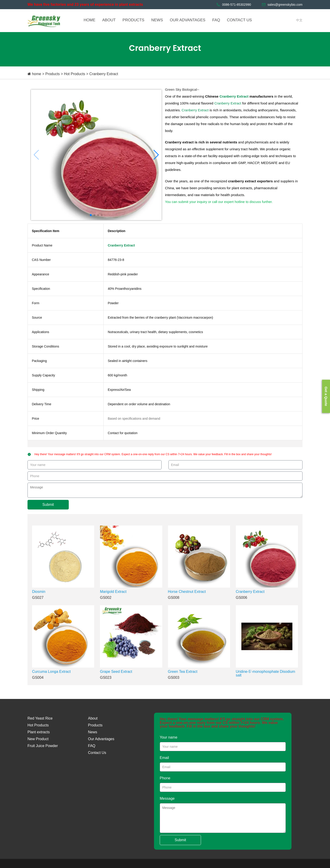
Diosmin (39, 592)
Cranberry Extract (104, 74)
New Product (38, 739)
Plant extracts (39, 732)
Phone (165, 778)
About (93, 718)
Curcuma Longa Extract (51, 672)
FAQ (92, 746)
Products (53, 74)
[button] (156, 155)
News (93, 732)
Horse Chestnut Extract (187, 592)
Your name (169, 737)
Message (167, 798)
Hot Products (74, 74)
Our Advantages (101, 739)
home (36, 74)
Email (164, 758)
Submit (48, 505)
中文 (299, 20)
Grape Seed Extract (116, 672)
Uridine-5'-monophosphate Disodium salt (265, 673)
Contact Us (97, 753)
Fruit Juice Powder (43, 746)
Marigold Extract (113, 592)
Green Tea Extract (183, 672)
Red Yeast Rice (40, 718)
